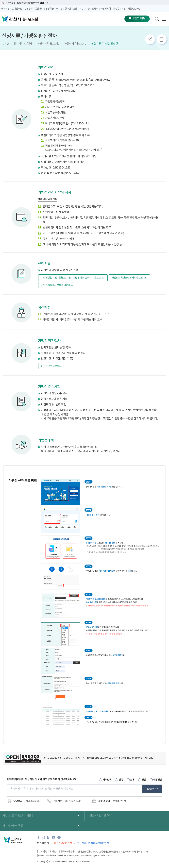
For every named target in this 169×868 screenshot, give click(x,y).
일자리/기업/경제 (23, 44)
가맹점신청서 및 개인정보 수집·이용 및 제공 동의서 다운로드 (71, 278)
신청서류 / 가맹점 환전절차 (106, 44)
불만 (144, 780)
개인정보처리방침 (63, 843)
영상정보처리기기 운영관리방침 (93, 843)
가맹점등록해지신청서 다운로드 (57, 285)
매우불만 (158, 780)
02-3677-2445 (73, 801)
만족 (121, 780)
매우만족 (107, 780)
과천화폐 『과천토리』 (48, 44)
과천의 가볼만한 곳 (13, 826)
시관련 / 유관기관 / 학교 (100, 816)
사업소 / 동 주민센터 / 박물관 (18, 816)
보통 (132, 780)
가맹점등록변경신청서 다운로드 (127, 278)
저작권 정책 (43, 843)
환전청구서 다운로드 (51, 366)
